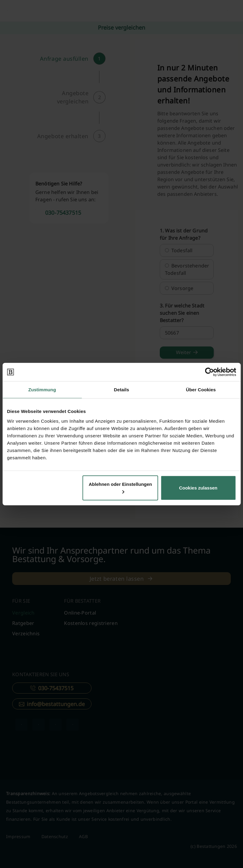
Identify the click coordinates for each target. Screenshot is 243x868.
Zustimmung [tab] (42, 390)
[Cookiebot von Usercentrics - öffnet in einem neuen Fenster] (209, 372)
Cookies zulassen (198, 488)
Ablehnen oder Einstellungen (120, 487)
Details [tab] (122, 390)
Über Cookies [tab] (201, 390)
